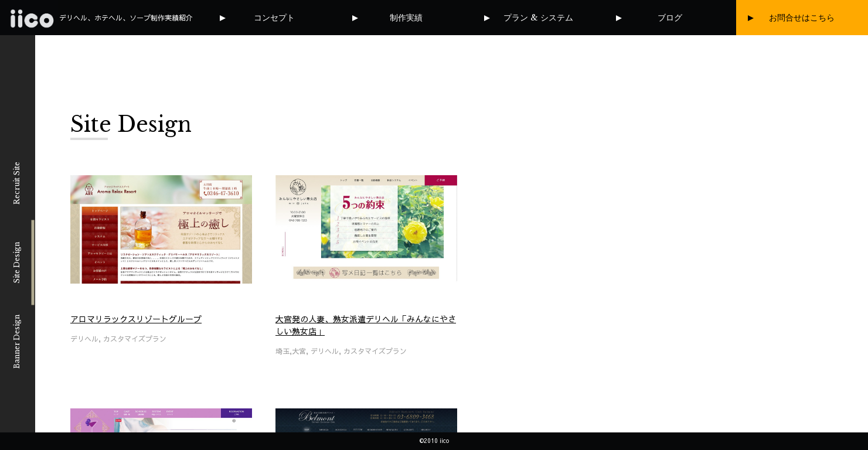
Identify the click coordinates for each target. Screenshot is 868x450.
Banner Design (17, 342)
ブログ (670, 18)
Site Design (17, 262)
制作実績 (406, 18)
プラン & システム (538, 18)
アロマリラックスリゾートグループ (136, 319)
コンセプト (274, 18)
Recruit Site (17, 183)
